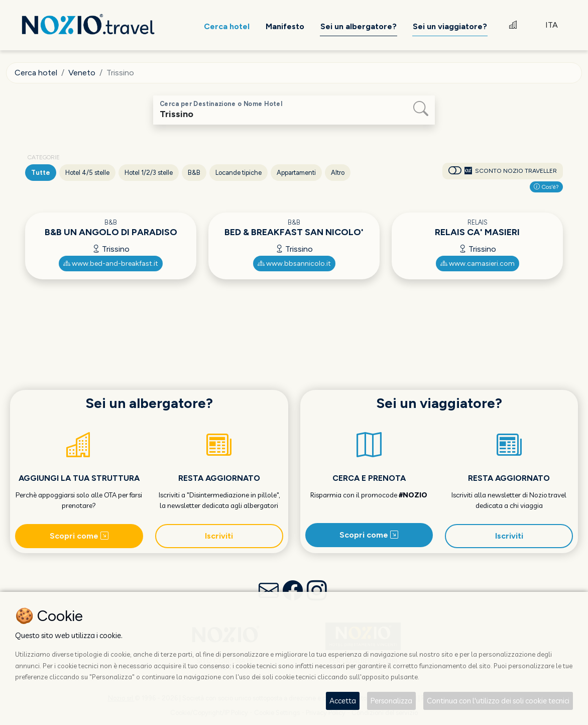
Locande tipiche (239, 173)
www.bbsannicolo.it (294, 264)
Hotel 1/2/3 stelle (149, 173)
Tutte (41, 173)
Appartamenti (296, 173)
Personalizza (391, 701)
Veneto (82, 73)
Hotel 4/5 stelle (87, 173)
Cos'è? (546, 187)
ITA (552, 25)
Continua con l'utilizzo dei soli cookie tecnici (498, 701)
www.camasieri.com (478, 264)
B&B (194, 173)
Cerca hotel (36, 73)
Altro (338, 173)
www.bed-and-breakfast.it (111, 264)
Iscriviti (219, 536)
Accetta (343, 701)
